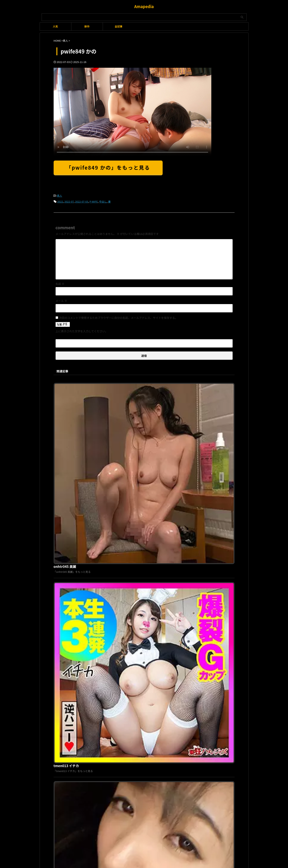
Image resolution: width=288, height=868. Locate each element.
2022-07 (69, 201)
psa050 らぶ (125, 654)
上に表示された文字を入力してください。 (82, 330)
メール (61, 300)
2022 (60, 201)
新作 (87, 26)
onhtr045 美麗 (126, 384)
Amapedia (144, 6)
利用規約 (121, 734)
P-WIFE (94, 201)
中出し (103, 201)
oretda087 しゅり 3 (130, 586)
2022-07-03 (82, 201)
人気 (55, 26)
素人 (60, 195)
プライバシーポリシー (142, 734)
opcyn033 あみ (127, 519)
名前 (60, 283)
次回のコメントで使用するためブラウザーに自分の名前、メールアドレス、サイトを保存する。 (118, 317)
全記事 (119, 26)
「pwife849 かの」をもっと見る (108, 167)
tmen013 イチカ (128, 452)
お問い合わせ (165, 734)
